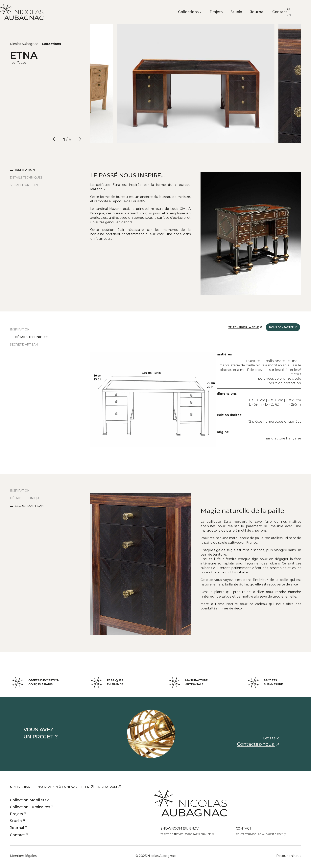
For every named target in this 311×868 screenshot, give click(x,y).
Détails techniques (26, 178)
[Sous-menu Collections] (201, 12)
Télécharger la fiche (244, 327)
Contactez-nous (258, 744)
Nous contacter (281, 327)
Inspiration (25, 170)
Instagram (107, 787)
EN (289, 15)
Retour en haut (289, 856)
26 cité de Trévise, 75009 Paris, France (186, 834)
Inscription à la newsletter (63, 787)
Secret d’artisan (24, 185)
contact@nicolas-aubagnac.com (259, 834)
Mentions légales (23, 856)
